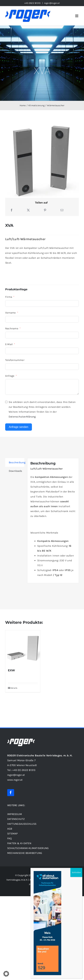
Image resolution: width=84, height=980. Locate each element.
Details (14, 688)
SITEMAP (13, 834)
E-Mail (9, 344)
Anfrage (10, 376)
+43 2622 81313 (33, 3)
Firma (9, 297)
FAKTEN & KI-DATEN (19, 843)
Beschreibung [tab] (17, 462)
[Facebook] (12, 210)
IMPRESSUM (15, 814)
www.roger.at (15, 780)
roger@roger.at (52, 3)
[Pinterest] (45, 210)
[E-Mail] (62, 210)
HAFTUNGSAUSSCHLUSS (22, 824)
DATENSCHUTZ (16, 819)
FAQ (10, 838)
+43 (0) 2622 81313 (24, 770)
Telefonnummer (15, 360)
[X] (28, 210)
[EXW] (23, 648)
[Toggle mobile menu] (77, 16)
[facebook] (11, 793)
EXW (11, 670)
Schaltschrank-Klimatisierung (28, 848)
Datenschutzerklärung (22, 417)
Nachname (12, 328)
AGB (10, 829)
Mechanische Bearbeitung (25, 853)
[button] (6, 974)
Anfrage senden (19, 427)
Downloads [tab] (15, 471)
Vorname (11, 313)
